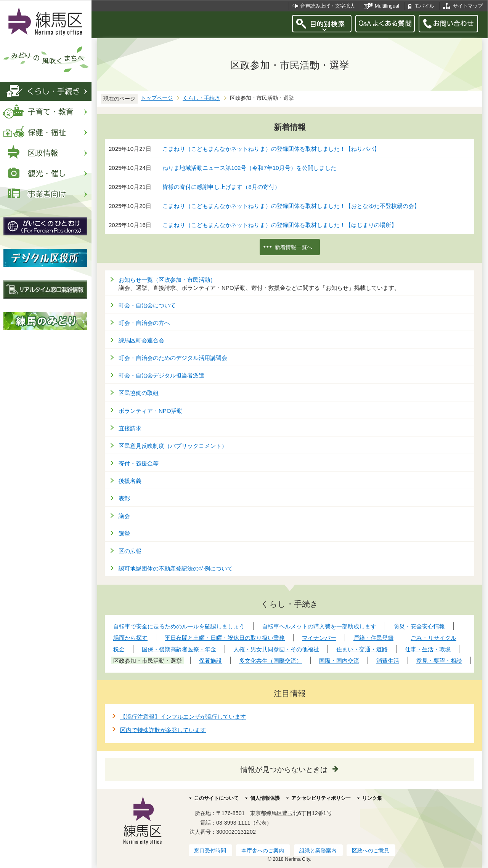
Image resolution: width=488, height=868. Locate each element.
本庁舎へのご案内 (263, 850)
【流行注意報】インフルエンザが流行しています (183, 717)
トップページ (157, 98)
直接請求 (130, 428)
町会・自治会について (147, 305)
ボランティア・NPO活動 (151, 411)
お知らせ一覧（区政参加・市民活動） (167, 280)
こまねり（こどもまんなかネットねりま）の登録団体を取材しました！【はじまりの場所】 (280, 225)
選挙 (124, 533)
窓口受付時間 (210, 850)
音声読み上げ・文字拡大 (328, 6)
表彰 (124, 498)
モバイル (424, 6)
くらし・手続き (201, 98)
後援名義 (130, 481)
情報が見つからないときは (284, 770)
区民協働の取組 (139, 393)
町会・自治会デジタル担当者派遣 (161, 375)
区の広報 (130, 551)
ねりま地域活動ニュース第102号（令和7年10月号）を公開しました (249, 168)
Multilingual (387, 6)
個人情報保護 (265, 798)
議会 (124, 516)
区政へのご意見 (371, 850)
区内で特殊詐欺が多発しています (163, 730)
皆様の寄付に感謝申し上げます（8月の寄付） (221, 187)
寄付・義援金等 (139, 463)
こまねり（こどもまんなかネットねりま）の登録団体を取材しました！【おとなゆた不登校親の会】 (291, 206)
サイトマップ (468, 6)
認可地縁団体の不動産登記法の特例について (176, 568)
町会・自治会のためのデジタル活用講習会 (173, 358)
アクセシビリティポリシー (321, 798)
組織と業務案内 (318, 850)
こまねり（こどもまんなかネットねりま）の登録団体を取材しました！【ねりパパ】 (271, 149)
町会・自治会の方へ (144, 323)
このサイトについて (216, 798)
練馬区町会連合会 (141, 340)
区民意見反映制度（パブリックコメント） (173, 446)
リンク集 (372, 798)
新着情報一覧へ (294, 247)
